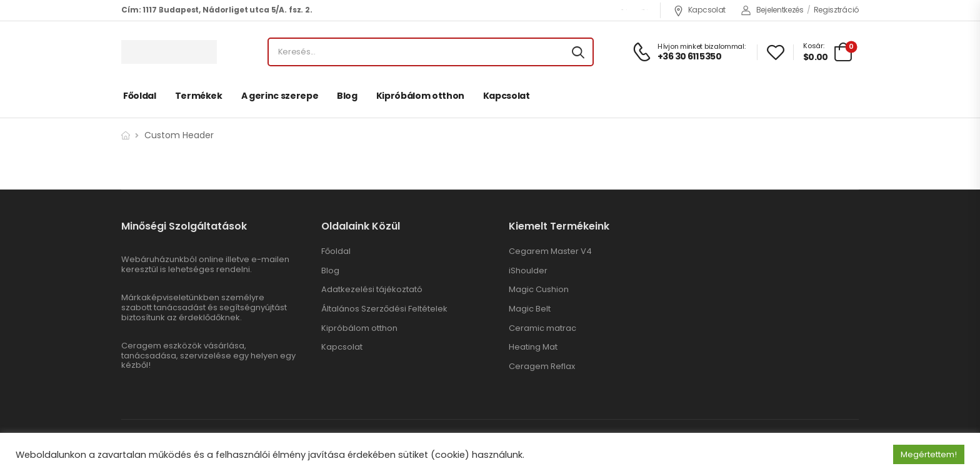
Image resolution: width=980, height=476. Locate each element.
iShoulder (528, 271)
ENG (643, 10)
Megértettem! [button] (929, 454)
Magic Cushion (539, 290)
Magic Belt (530, 309)
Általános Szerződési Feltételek (384, 309)
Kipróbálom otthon (420, 96)
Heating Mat (533, 347)
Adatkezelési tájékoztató (372, 290)
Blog (347, 96)
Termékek (199, 96)
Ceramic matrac (542, 328)
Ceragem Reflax (542, 367)
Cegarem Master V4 (550, 251)
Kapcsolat (699, 10)
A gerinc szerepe (280, 96)
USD (622, 10)
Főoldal (140, 96)
